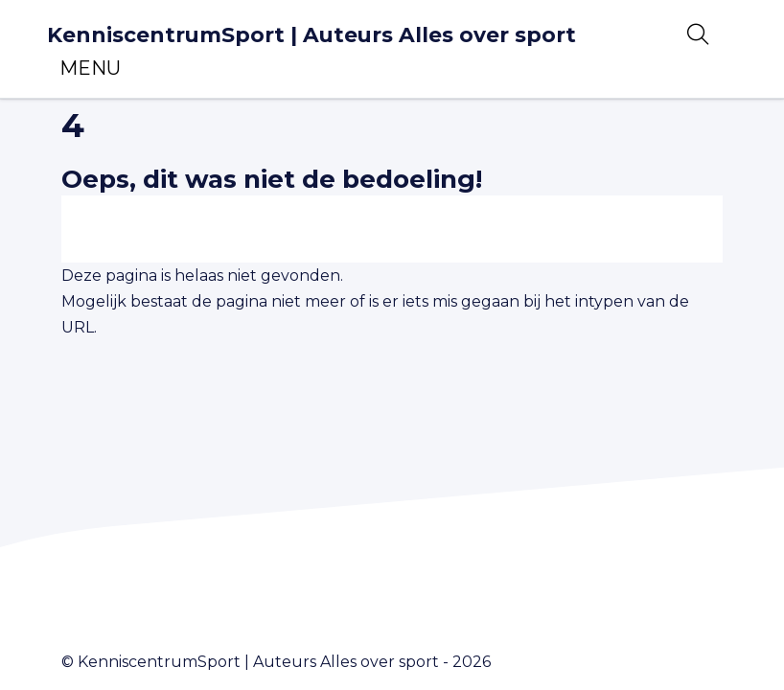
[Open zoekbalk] (698, 34)
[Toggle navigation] (90, 68)
